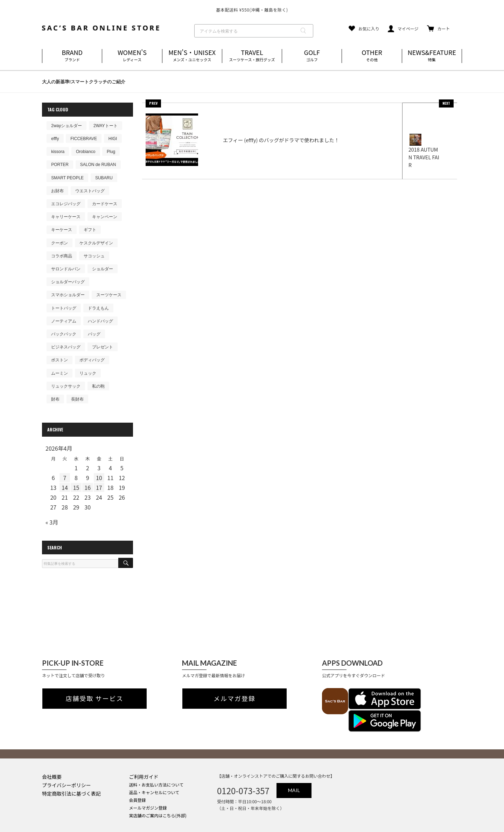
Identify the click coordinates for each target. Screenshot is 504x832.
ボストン (59, 360)
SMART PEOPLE (67, 178)
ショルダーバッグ (68, 282)
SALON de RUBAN (98, 165)
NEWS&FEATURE (432, 56)
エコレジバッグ (66, 204)
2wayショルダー (66, 126)
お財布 (57, 191)
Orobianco (86, 152)
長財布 (77, 399)
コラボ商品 (62, 256)
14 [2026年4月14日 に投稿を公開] (65, 487)
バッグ (94, 334)
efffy (55, 139)
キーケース (62, 230)
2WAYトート (106, 126)
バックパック (64, 334)
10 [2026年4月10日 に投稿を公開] (99, 478)
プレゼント (103, 347)
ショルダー (103, 269)
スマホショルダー (68, 295)
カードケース (105, 204)
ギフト (90, 230)
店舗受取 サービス (95, 699)
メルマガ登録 (234, 699)
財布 (55, 399)
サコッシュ (94, 256)
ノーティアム (64, 321)
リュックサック (66, 386)
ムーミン (59, 373)
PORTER (60, 165)
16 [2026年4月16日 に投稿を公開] (87, 487)
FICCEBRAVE (84, 139)
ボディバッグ (92, 360)
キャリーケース (66, 217)
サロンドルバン (66, 269)
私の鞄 (98, 386)
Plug (111, 152)
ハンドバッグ (100, 321)
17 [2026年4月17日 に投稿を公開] (99, 487)
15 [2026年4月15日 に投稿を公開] (76, 487)
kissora (58, 152)
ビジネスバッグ (66, 347)
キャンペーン (105, 217)
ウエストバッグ (90, 191)
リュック (88, 373)
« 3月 (52, 522)
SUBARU (104, 178)
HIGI (113, 139)
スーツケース (109, 295)
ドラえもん (98, 308)
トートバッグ (64, 308)
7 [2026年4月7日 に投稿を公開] (65, 478)
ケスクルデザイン (96, 243)
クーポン (59, 243)
